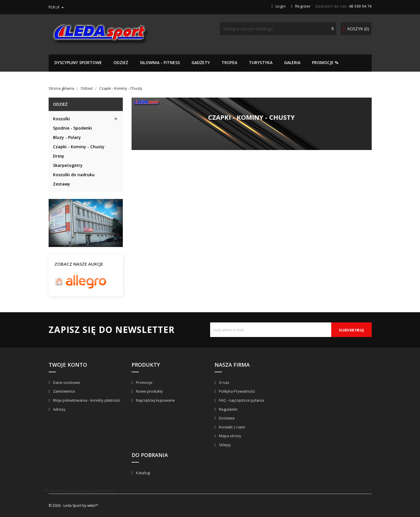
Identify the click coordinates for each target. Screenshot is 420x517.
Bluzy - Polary (67, 137)
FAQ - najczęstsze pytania (241, 400)
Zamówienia (63, 391)
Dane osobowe (66, 382)
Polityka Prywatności (236, 391)
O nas (224, 382)
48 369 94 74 (360, 6)
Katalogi (143, 473)
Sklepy (224, 445)
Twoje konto (68, 365)
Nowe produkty (149, 391)
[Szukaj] (278, 29)
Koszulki (61, 119)
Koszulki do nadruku (74, 175)
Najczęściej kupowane (155, 400)
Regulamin (228, 409)
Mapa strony (230, 436)
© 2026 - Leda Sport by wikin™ (73, 505)
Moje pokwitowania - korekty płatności (86, 400)
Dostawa (226, 418)
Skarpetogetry (68, 165)
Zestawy (62, 184)
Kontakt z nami (232, 427)
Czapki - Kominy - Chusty (79, 147)
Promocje (144, 382)
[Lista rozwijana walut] (57, 7)
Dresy (59, 156)
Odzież (60, 104)
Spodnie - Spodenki (72, 128)
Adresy (59, 409)
